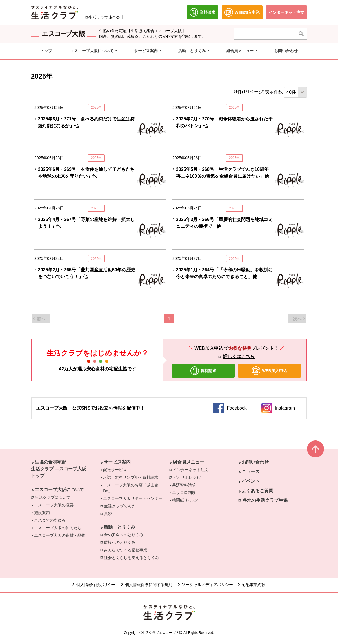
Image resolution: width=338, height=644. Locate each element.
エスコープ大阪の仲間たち (58, 528)
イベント (251, 481)
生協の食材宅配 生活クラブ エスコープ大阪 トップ (59, 469)
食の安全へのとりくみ (125, 535)
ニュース (251, 472)
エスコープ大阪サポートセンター (133, 498)
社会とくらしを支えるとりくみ (133, 557)
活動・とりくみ (119, 527)
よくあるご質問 (257, 491)
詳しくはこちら (239, 356)
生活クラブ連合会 (104, 17)
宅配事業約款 (254, 585)
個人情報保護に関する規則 (149, 585)
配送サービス (115, 470)
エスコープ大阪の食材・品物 (60, 535)
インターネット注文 (192, 469)
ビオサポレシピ (188, 477)
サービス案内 (117, 462)
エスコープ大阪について (59, 490)
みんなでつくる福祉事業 (127, 550)
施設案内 (42, 513)
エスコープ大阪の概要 (54, 505)
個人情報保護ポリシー (96, 585)
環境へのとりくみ (121, 542)
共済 (109, 513)
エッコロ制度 (184, 493)
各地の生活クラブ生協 (265, 500)
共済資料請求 (184, 485)
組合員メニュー (188, 462)
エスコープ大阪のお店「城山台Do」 (131, 488)
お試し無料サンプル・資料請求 (131, 477)
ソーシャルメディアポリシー (207, 585)
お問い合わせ (255, 462)
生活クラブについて (54, 497)
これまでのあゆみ (50, 520)
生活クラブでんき (121, 507)
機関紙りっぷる (186, 500)
